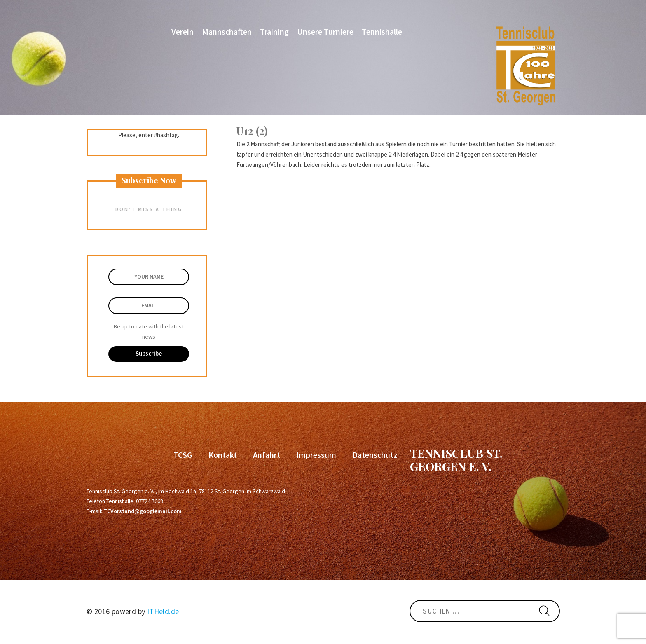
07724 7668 (150, 501)
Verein (183, 32)
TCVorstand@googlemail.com (143, 511)
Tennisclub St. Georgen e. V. (456, 460)
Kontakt (223, 455)
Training (274, 32)
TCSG (183, 455)
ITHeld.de (163, 611)
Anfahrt (267, 455)
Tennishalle (382, 32)
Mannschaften (227, 32)
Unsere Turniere (325, 32)
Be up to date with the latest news (149, 331)
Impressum (316, 455)
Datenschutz (375, 455)
